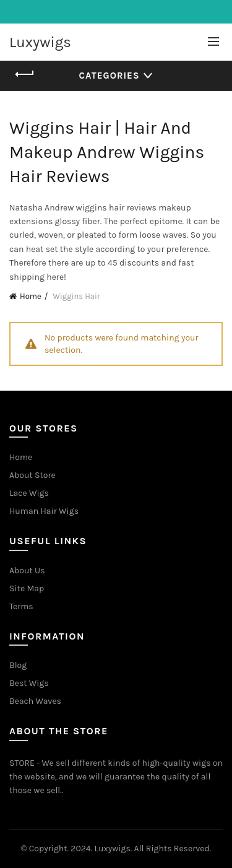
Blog (18, 665)
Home (31, 296)
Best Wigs (29, 683)
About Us (27, 571)
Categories (110, 76)
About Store (32, 475)
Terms (21, 606)
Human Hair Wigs (44, 511)
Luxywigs (40, 42)
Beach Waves (35, 701)
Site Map (27, 588)
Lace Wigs (29, 493)
